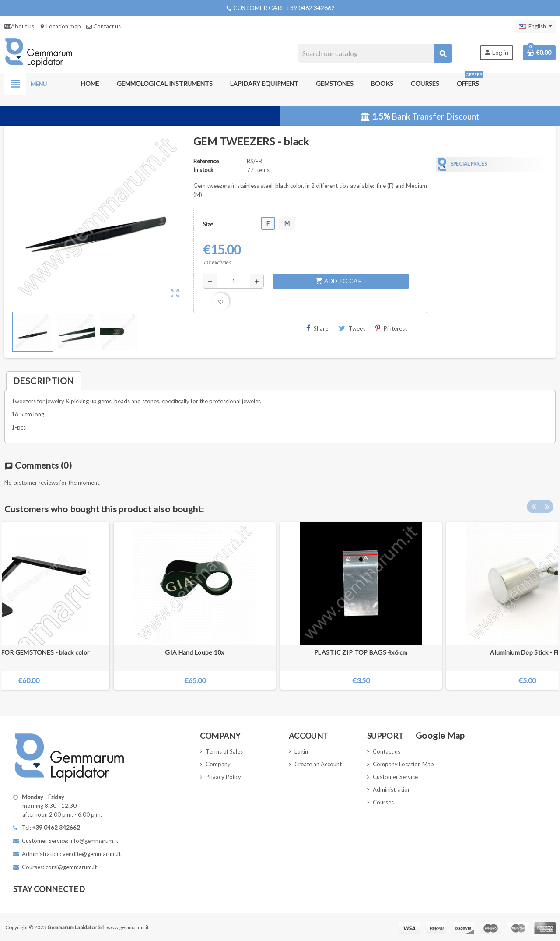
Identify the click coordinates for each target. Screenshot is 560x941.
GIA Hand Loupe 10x (194, 652)
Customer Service (395, 777)
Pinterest (391, 328)
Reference (206, 161)
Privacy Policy (223, 777)
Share (317, 328)
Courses (383, 802)
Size (208, 224)
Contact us (103, 26)
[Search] (375, 53)
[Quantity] (233, 281)
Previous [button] (533, 507)
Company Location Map (403, 764)
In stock (203, 170)
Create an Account (318, 764)
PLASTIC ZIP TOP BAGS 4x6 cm (361, 652)
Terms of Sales (224, 751)
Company (218, 764)
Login (301, 751)
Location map (60, 26)
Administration (392, 789)
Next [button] (547, 507)
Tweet (352, 328)
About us (19, 26)
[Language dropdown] (535, 26)
